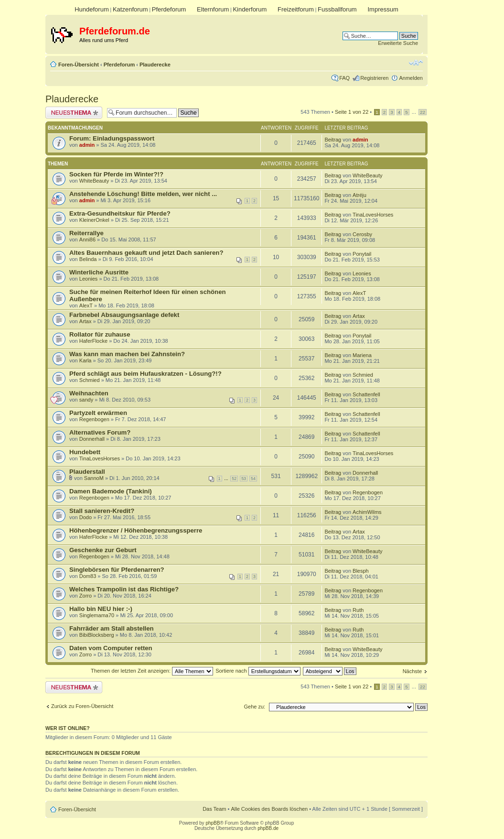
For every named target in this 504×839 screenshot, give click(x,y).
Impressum (383, 9)
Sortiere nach (258, 671)
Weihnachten (89, 393)
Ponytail (362, 254)
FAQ (344, 78)
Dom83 (88, 576)
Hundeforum (92, 9)
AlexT (86, 305)
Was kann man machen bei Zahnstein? (127, 354)
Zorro (86, 596)
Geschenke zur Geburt (103, 550)
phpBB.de (268, 828)
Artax (86, 321)
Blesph (361, 571)
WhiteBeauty (94, 181)
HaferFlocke (93, 341)
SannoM (94, 478)
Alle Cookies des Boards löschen (269, 809)
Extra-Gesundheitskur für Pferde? (120, 213)
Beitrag (333, 140)
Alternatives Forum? (100, 432)
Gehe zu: (254, 707)
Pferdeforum (169, 9)
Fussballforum (337, 9)
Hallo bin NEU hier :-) (101, 609)
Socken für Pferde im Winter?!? (116, 174)
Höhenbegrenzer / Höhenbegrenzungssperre (136, 530)
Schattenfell (366, 394)
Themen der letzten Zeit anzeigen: (152, 671)
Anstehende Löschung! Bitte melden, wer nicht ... (143, 194)
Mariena (362, 355)
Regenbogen (94, 419)
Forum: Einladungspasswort (112, 138)
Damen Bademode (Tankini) (111, 491)
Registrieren (374, 78)
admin (87, 145)
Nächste (412, 671)
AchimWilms (367, 512)
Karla (86, 360)
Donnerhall (92, 439)
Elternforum (213, 9)
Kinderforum (250, 9)
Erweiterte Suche (398, 43)
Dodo (86, 517)
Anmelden (411, 78)
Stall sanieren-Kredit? (102, 511)
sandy (86, 400)
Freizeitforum (296, 9)
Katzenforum (130, 9)
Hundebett (85, 452)
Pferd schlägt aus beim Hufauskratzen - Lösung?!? (145, 374)
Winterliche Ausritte (99, 272)
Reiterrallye (86, 233)
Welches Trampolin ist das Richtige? (124, 589)
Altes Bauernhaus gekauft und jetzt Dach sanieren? (146, 253)
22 (423, 112)
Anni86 (87, 240)
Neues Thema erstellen (74, 113)
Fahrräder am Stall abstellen (112, 628)
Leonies (89, 279)
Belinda (88, 259)
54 (253, 479)
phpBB (213, 823)
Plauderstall (87, 472)
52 (234, 479)
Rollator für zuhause (100, 334)
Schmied (90, 380)
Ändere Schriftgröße (416, 63)
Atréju (359, 195)
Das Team (214, 809)
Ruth (358, 610)
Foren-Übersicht (79, 65)
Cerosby (362, 234)
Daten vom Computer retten (111, 648)
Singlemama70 (97, 615)
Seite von (352, 112)
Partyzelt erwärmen (98, 413)
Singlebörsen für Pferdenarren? (117, 570)
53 (244, 479)
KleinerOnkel (94, 220)
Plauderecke (155, 65)
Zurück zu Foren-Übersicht (82, 706)
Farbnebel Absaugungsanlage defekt (124, 315)
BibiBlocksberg (97, 635)
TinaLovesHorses (373, 215)
